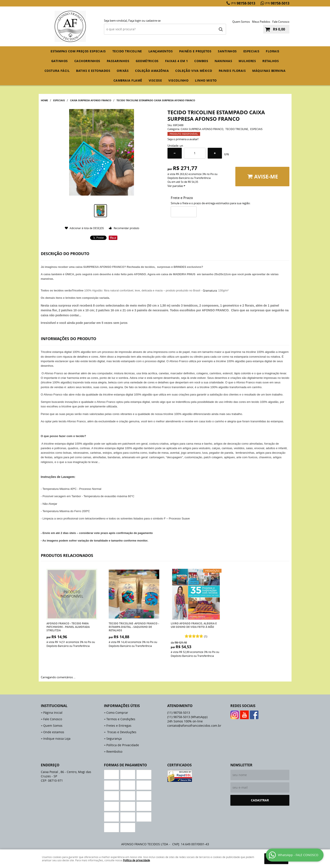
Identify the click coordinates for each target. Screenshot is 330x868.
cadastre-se (153, 21)
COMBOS (201, 61)
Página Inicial (53, 713)
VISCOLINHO (178, 80)
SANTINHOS (227, 51)
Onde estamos (54, 732)
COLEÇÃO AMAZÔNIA (152, 71)
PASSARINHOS (118, 61)
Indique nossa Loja (57, 739)
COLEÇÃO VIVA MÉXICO (194, 71)
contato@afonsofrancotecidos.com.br (194, 726)
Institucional (54, 706)
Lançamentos (161, 51)
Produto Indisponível (72, 594)
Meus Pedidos (261, 22)
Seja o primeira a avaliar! (183, 139)
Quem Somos (241, 22)
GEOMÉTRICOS (147, 61)
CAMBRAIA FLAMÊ (128, 80)
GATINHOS (60, 61)
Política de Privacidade (123, 745)
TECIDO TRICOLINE (127, 51)
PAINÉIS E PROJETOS (195, 51)
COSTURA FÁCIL (57, 71)
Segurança (114, 739)
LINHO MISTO (206, 80)
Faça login (135, 21)
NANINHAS (223, 61)
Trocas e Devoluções (121, 732)
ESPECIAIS (251, 51)
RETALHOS (271, 61)
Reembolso (114, 751)
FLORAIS (273, 51)
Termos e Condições (121, 719)
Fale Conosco (281, 22)
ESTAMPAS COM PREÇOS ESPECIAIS (78, 51)
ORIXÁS (123, 71)
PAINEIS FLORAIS (232, 71)
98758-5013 (243, 3)
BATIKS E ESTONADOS (93, 71)
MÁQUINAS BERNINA (269, 71)
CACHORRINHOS (87, 61)
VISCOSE (155, 80)
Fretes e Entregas (119, 726)
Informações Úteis (122, 706)
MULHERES (247, 61)
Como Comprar (117, 713)
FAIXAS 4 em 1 (177, 61)
